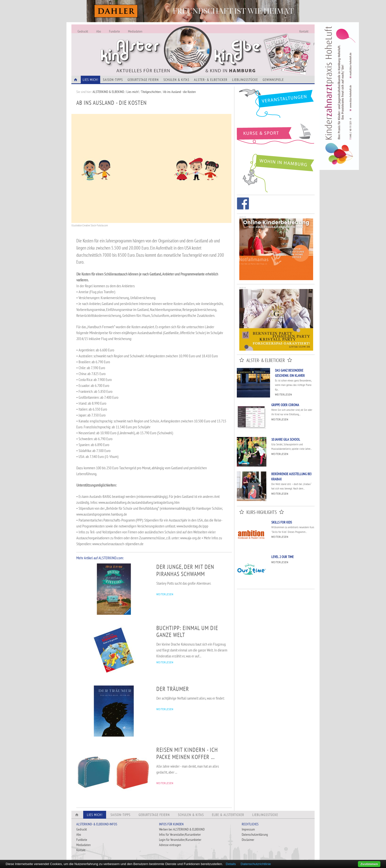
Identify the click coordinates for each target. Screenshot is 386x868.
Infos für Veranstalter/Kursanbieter (180, 834)
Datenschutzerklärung (255, 834)
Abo (99, 31)
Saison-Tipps (113, 80)
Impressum (248, 829)
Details (231, 864)
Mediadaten (135, 31)
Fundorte (114, 31)
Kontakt (304, 31)
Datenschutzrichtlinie (256, 864)
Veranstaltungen (276, 105)
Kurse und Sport (276, 137)
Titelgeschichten (151, 92)
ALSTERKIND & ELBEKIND (108, 92)
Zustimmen (369, 864)
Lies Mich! (90, 80)
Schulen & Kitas (176, 80)
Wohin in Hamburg (276, 172)
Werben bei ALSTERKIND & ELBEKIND (182, 829)
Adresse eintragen (170, 845)
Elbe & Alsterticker (228, 815)
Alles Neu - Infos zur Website (153, 44)
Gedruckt (83, 31)
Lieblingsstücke (245, 80)
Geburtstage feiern (143, 80)
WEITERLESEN (165, 594)
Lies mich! (133, 92)
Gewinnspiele (273, 80)
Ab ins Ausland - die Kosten (179, 92)
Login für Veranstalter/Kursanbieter (180, 840)
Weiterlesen (283, 394)
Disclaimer (248, 840)
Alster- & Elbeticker (211, 80)
